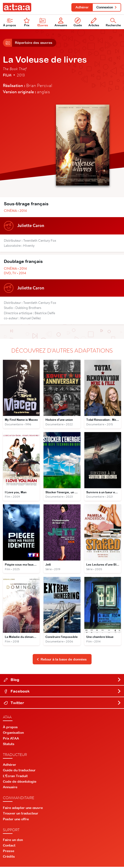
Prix (27, 23)
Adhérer (81, 7)
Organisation (13, 734)
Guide (78, 23)
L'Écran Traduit (15, 777)
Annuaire (61, 23)
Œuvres (43, 23)
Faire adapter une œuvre (23, 809)
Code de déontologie (20, 783)
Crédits (9, 858)
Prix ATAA (11, 740)
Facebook (62, 692)
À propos (10, 728)
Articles (94, 23)
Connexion (107, 7)
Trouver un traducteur (21, 815)
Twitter (62, 704)
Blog (62, 681)
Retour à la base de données (62, 661)
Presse (9, 852)
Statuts (9, 745)
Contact (9, 847)
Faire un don (13, 841)
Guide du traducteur (19, 771)
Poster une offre (16, 820)
